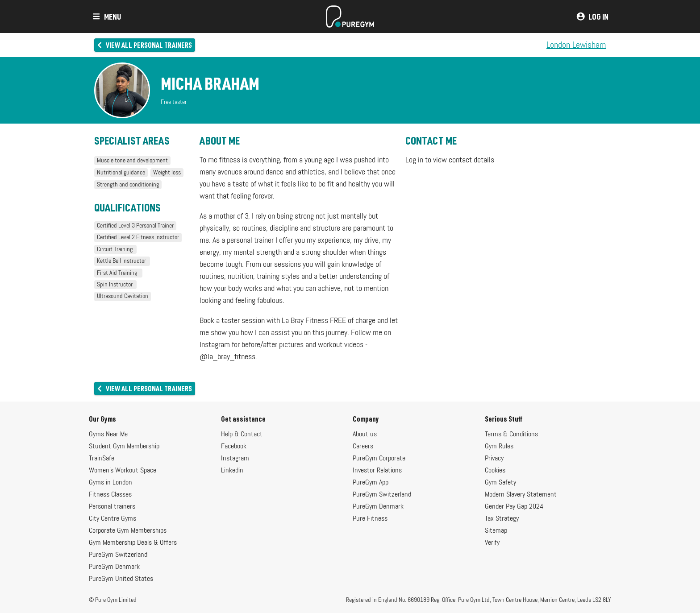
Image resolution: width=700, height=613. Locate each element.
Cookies (495, 471)
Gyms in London (110, 483)
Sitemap (496, 531)
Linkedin (232, 471)
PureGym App (371, 483)
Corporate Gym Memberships (128, 531)
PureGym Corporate (379, 459)
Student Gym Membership (124, 447)
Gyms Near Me (108, 435)
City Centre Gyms (112, 519)
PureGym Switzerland (118, 555)
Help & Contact (242, 435)
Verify (492, 543)
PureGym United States (121, 579)
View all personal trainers (144, 45)
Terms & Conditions (511, 435)
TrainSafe (102, 459)
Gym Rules (499, 447)
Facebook (234, 447)
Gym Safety (500, 483)
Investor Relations (377, 471)
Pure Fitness (370, 519)
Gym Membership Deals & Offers (133, 543)
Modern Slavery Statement (521, 495)
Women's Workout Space (123, 471)
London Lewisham (576, 45)
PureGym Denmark (114, 567)
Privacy (494, 459)
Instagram (235, 459)
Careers (363, 447)
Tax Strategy (502, 519)
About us (365, 435)
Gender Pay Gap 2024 (514, 507)
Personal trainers (112, 507)
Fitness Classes (110, 495)
